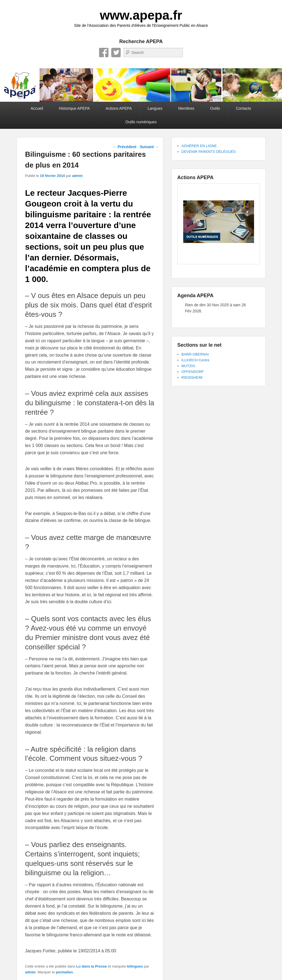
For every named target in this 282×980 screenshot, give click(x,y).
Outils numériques (141, 122)
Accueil (37, 108)
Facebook (104, 53)
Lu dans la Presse (92, 966)
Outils (215, 108)
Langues (155, 108)
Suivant (149, 147)
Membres (186, 108)
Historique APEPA (74, 108)
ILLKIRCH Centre (196, 360)
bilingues (135, 966)
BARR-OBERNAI (195, 354)
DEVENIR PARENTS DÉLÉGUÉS (209, 152)
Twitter (116, 53)
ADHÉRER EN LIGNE (199, 146)
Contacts (243, 108)
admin (77, 176)
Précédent (125, 147)
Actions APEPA (119, 108)
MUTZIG (188, 366)
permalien (64, 972)
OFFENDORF (193, 372)
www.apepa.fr (141, 15)
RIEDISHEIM (192, 377)
